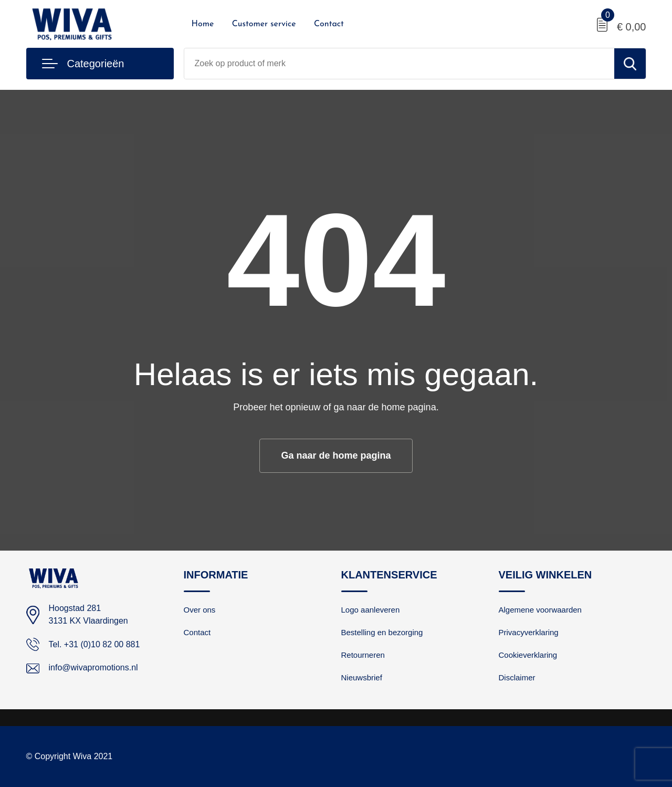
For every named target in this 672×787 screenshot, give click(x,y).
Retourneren (363, 655)
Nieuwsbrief (362, 677)
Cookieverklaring (528, 655)
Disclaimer (517, 677)
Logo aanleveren (371, 610)
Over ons (200, 610)
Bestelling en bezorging (382, 632)
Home (203, 24)
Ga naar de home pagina (336, 455)
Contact (329, 24)
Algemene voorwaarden (540, 610)
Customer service (264, 24)
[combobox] (399, 64)
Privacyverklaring (529, 632)
